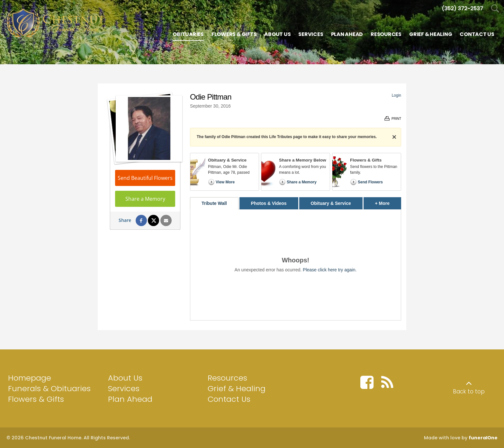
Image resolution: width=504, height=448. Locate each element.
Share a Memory (145, 199)
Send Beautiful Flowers (145, 178)
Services (124, 388)
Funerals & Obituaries (49, 388)
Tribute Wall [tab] (214, 203)
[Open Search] (495, 9)
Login (396, 95)
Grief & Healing (237, 388)
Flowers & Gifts (36, 399)
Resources (227, 378)
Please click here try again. (330, 270)
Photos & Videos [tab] (269, 203)
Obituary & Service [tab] (331, 203)
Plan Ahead (130, 399)
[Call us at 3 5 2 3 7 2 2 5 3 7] (462, 9)
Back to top (469, 391)
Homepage (30, 378)
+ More (388, 202)
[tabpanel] (296, 265)
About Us (125, 378)
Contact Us (229, 399)
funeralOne (483, 438)
